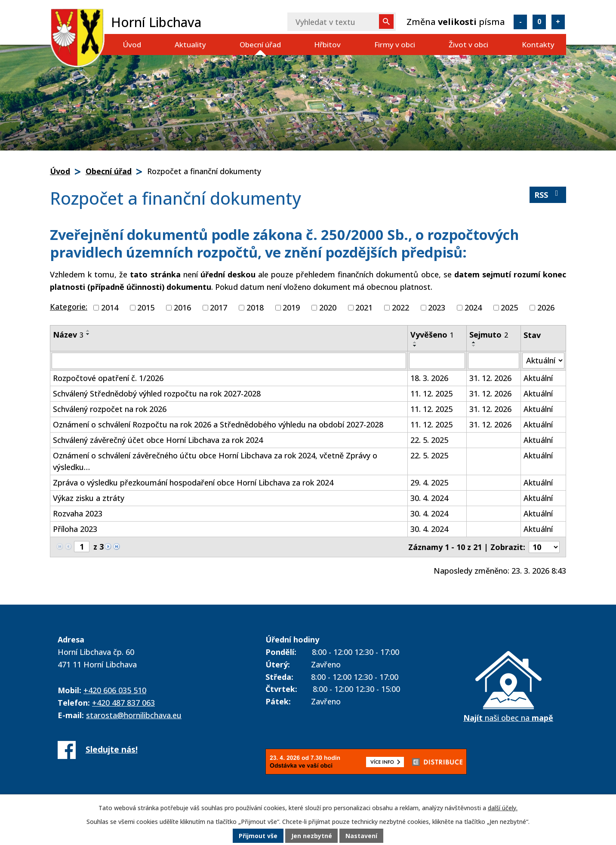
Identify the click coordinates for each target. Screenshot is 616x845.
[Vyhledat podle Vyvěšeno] (437, 361)
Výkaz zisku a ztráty (89, 498)
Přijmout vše (258, 836)
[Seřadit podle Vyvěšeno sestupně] (415, 346)
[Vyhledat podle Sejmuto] (494, 361)
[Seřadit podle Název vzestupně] (88, 331)
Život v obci (468, 45)
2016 (182, 307)
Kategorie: (69, 307)
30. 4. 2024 (429, 498)
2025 (509, 307)
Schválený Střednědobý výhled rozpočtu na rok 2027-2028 (157, 393)
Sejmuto (489, 335)
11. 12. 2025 (431, 393)
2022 (400, 307)
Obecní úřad (260, 45)
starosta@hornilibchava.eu (134, 715)
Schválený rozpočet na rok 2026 (110, 409)
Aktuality (190, 45)
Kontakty (538, 45)
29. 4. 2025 (429, 482)
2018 (255, 307)
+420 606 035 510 (115, 690)
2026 (546, 307)
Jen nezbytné (312, 836)
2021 (364, 307)
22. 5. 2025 (429, 440)
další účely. (503, 808)
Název (68, 335)
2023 (437, 307)
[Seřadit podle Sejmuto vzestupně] (474, 342)
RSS (548, 195)
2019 (291, 307)
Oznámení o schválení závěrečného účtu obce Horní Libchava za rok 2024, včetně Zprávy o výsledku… (215, 461)
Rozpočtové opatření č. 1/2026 (108, 378)
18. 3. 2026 (429, 378)
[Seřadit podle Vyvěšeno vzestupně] (415, 342)
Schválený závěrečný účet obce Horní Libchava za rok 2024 (158, 440)
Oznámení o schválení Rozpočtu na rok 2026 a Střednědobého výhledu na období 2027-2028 (218, 424)
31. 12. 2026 (490, 378)
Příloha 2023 (75, 529)
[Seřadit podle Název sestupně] (88, 334)
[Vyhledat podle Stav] (543, 361)
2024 (473, 307)
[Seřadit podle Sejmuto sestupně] (474, 346)
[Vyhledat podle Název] (229, 361)
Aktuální (538, 378)
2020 (328, 307)
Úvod (132, 45)
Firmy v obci (395, 45)
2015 (146, 307)
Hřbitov (327, 45)
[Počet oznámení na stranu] (544, 547)
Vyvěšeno (432, 335)
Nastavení (362, 836)
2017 (219, 307)
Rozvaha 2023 (78, 513)
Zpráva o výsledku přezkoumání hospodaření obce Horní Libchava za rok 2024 (193, 482)
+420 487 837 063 (123, 703)
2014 (110, 307)
